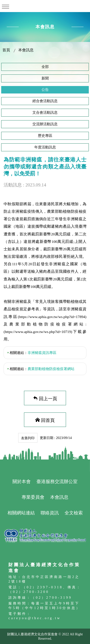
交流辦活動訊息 (45, 124)
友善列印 (28, 438)
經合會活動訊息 (45, 101)
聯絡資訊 (50, 513)
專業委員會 (33, 497)
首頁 (6, 50)
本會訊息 (26, 50)
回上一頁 (48, 398)
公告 (45, 90)
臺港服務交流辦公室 (57, 481)
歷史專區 (45, 136)
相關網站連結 (21, 513)
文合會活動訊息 (45, 113)
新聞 (45, 78)
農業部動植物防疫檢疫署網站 (51, 369)
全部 (45, 67)
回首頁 (48, 420)
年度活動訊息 (45, 147)
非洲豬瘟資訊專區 (42, 353)
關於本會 (22, 481)
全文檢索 (74, 513)
